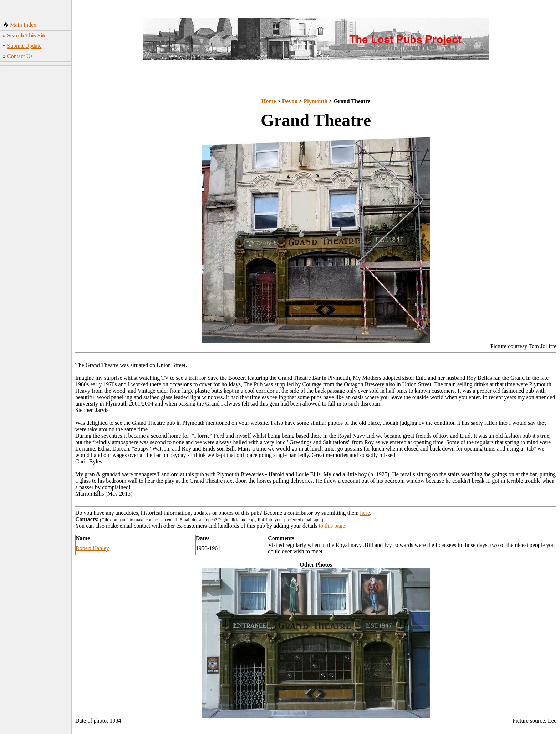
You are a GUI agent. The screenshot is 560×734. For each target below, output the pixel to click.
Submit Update (24, 46)
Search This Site (27, 36)
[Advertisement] (36, 175)
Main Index (23, 25)
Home (269, 101)
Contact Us (20, 56)
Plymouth (315, 101)
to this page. (333, 526)
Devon (290, 101)
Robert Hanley (92, 548)
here (365, 513)
